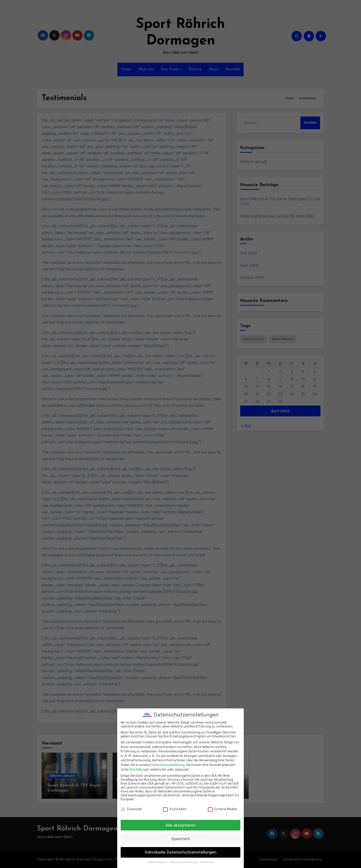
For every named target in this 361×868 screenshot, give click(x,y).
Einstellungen (140, 767)
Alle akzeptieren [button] (181, 822)
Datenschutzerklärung (168, 762)
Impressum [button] (207, 860)
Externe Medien (223, 806)
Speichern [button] (181, 836)
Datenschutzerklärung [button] (183, 860)
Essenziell (131, 806)
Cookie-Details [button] (157, 860)
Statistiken (175, 806)
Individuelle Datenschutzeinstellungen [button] (180, 850)
